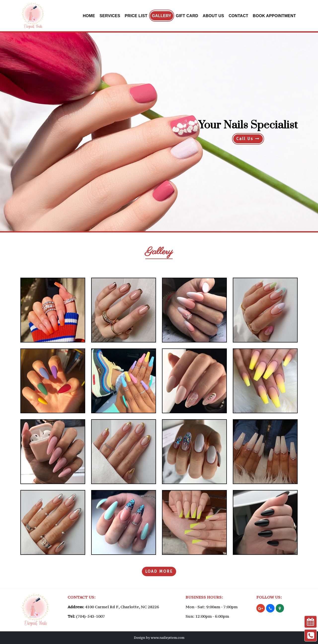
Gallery (161, 16)
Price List (136, 16)
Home (89, 16)
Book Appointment (274, 16)
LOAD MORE (159, 571)
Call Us (248, 139)
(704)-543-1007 (90, 616)
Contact (238, 16)
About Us (213, 16)
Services (110, 16)
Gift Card (187, 16)
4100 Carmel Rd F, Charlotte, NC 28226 (122, 607)
